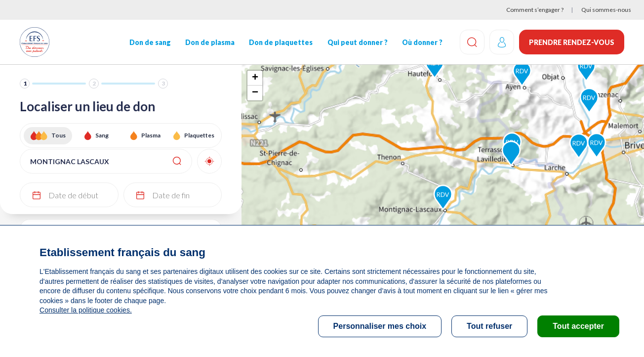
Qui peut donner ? (358, 42)
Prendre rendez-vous (572, 42)
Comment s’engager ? (535, 10)
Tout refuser (489, 326)
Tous (59, 135)
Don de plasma (210, 42)
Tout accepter (578, 326)
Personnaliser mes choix (380, 326)
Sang (102, 135)
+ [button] (255, 78)
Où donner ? (422, 42)
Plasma (151, 135)
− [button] (255, 93)
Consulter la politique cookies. (85, 310)
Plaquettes (199, 135)
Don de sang (150, 42)
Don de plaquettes (281, 42)
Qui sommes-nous (606, 10)
